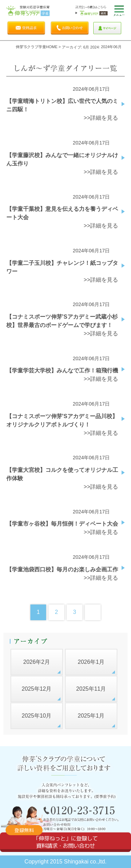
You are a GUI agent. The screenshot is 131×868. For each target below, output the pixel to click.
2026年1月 (91, 662)
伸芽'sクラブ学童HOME (37, 47)
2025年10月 (37, 716)
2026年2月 (37, 662)
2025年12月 (37, 689)
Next (93, 612)
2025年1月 (91, 716)
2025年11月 (91, 689)
